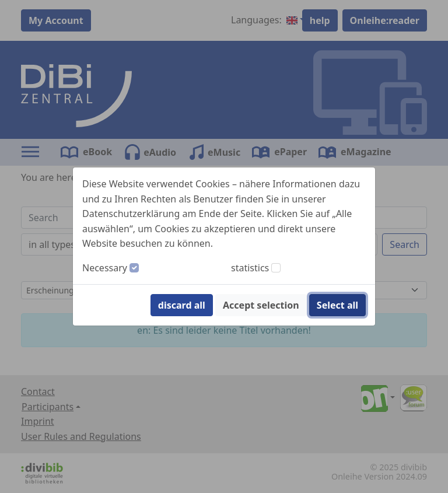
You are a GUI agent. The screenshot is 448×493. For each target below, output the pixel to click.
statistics (250, 268)
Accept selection (261, 305)
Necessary (105, 268)
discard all (182, 305)
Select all (337, 305)
